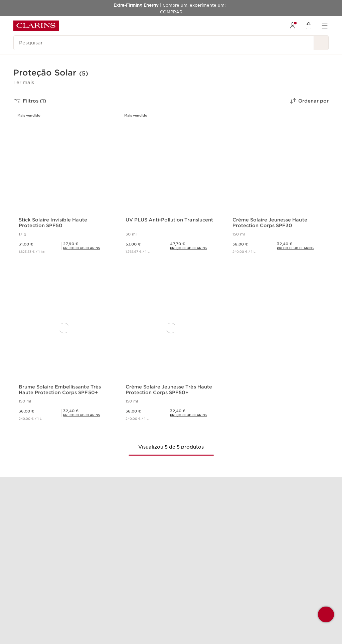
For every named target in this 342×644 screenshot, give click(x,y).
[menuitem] (293, 26)
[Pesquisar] (164, 43)
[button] (24, 83)
